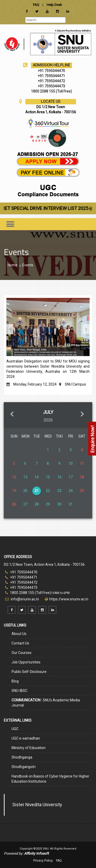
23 (59, 491)
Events (28, 265)
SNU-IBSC (19, 691)
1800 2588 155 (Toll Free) (28, 593)
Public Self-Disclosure (29, 672)
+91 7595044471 (21, 577)
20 (25, 491)
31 (71, 504)
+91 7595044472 (21, 582)
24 (71, 491)
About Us (19, 634)
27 (25, 504)
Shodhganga (22, 757)
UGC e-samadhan (26, 738)
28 (37, 504)
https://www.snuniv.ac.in (69, 599)
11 (82, 463)
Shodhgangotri (24, 767)
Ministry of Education (29, 748)
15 (48, 477)
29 (48, 504)
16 (59, 477)
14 (37, 477)
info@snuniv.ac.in (24, 599)
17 (71, 477)
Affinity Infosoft (36, 853)
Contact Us (20, 643)
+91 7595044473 (21, 588)
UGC (15, 729)
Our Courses (22, 653)
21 (37, 491)
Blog (15, 681)
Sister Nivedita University (37, 805)
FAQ (59, 861)
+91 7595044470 (21, 572)
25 (82, 491)
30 (59, 504)
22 (48, 491)
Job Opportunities (26, 662)
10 (71, 463)
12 (14, 477)
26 (14, 504)
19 (14, 491)
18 (82, 477)
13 (25, 477)
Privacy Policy (43, 861)
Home (13, 265)
